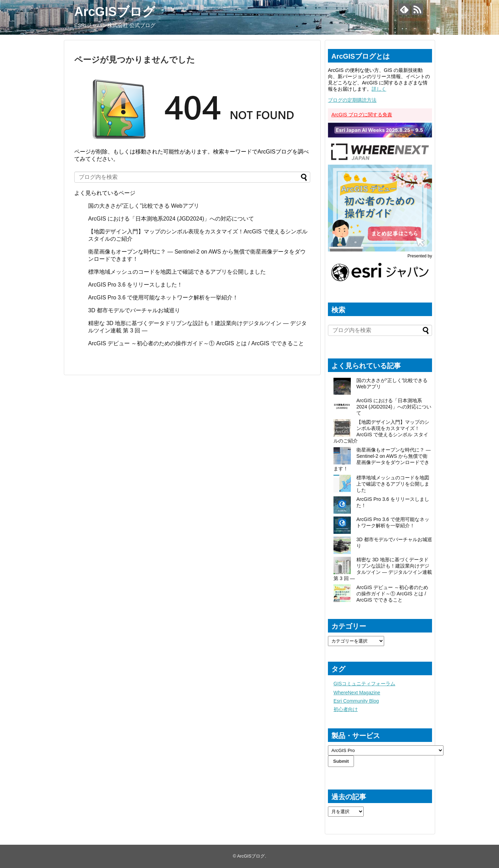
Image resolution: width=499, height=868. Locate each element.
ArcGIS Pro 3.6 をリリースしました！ (135, 285)
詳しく (379, 89)
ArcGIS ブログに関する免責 (362, 115)
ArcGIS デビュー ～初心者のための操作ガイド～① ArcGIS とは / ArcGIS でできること (196, 343)
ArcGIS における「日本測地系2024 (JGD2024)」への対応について (171, 219)
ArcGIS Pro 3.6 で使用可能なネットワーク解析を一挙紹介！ (163, 297)
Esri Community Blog (356, 701)
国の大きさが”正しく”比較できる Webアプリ (144, 206)
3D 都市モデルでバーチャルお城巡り (134, 310)
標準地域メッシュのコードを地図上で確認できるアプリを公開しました (177, 272)
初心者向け (346, 709)
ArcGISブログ (115, 12)
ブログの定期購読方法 (352, 100)
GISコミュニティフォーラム (364, 684)
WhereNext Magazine (357, 693)
